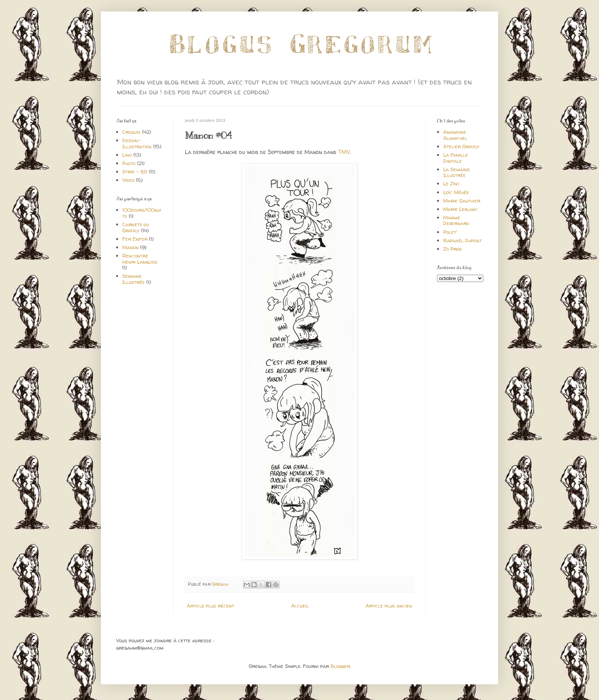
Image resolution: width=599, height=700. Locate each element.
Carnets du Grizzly (136, 227)
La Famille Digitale (456, 158)
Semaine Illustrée (134, 279)
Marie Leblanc (461, 209)
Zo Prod (452, 249)
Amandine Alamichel (455, 135)
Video (128, 180)
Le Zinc (452, 183)
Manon (130, 247)
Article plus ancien (389, 606)
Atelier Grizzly (461, 146)
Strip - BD (135, 172)
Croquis (131, 132)
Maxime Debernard (456, 220)
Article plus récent (210, 606)
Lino (127, 155)
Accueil (300, 606)
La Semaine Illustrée (457, 172)
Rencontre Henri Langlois (140, 259)
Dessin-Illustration (137, 143)
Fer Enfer (135, 239)
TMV (344, 152)
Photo (129, 163)
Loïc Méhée (456, 192)
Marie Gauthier (462, 201)
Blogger (340, 666)
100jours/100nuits (142, 213)
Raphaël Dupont (462, 240)
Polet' (450, 232)
